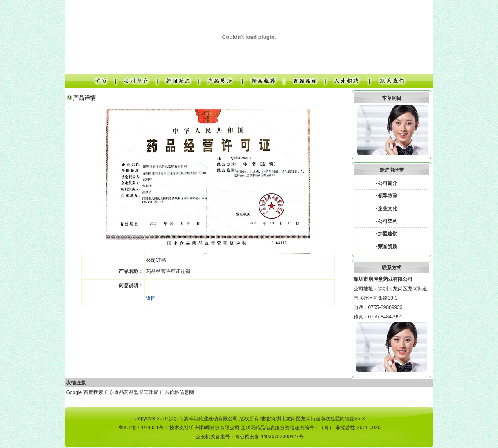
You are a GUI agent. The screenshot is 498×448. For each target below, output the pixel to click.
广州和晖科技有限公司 (215, 428)
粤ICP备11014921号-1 (143, 428)
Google (74, 392)
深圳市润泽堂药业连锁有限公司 (203, 419)
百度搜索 (93, 392)
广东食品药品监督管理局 (131, 392)
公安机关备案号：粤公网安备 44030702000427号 (250, 437)
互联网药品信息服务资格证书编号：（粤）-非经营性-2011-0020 (310, 428)
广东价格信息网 (177, 392)
